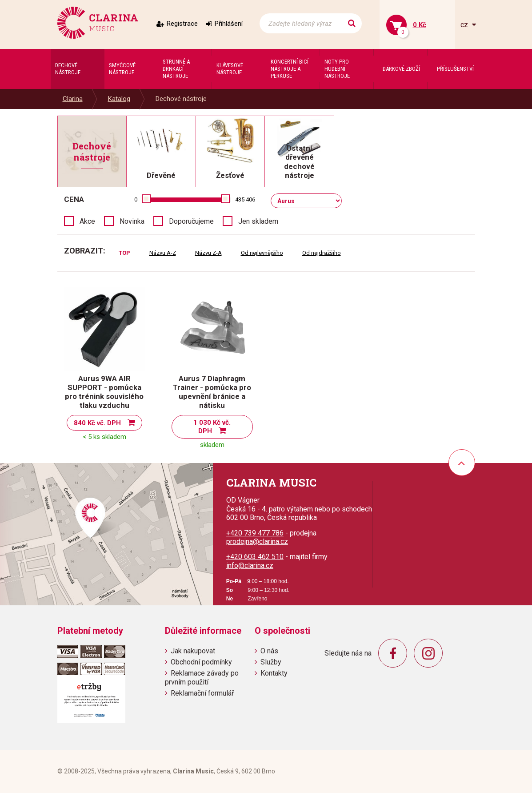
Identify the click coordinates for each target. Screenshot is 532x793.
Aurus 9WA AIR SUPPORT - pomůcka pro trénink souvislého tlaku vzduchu (104, 392)
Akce (87, 221)
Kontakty (274, 673)
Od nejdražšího (322, 253)
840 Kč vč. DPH (97, 423)
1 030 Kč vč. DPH (212, 427)
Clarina (73, 99)
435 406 (245, 199)
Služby (271, 662)
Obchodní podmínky (201, 662)
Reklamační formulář (202, 693)
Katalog (119, 99)
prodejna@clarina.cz (257, 541)
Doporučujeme (191, 221)
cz (465, 25)
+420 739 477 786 (255, 533)
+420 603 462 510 (255, 557)
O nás (269, 651)
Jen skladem (258, 221)
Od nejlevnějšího (262, 253)
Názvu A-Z (163, 253)
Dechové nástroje (181, 99)
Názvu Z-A (208, 253)
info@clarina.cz (250, 566)
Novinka (132, 221)
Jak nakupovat (193, 651)
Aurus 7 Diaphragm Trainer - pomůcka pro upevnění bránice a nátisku (212, 392)
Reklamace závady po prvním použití (202, 677)
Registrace (182, 24)
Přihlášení (229, 24)
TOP (124, 253)
